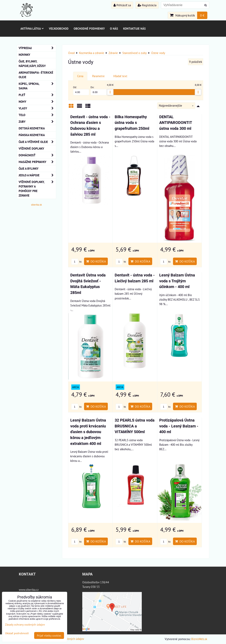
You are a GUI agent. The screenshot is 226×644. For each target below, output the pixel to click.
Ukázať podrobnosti (17, 633)
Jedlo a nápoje (37, 175)
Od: (81, 90)
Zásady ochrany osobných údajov (25, 624)
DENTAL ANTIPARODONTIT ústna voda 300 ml (176, 123)
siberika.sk (36, 205)
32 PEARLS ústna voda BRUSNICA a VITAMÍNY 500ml (135, 426)
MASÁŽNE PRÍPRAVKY (37, 162)
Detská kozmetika (32, 128)
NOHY (37, 102)
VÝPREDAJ (37, 48)
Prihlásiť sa (122, 5)
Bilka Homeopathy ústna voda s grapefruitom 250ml (132, 123)
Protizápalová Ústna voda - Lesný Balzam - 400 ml (179, 426)
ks (76, 262)
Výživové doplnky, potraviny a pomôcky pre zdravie (37, 189)
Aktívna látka (32, 28)
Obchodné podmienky (89, 28)
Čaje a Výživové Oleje (37, 142)
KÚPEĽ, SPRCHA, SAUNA (37, 86)
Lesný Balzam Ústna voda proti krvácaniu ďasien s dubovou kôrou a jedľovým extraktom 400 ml (88, 432)
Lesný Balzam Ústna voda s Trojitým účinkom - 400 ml (177, 281)
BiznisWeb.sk (199, 639)
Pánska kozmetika (32, 135)
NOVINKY (24, 55)
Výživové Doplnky (31, 148)
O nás (114, 28)
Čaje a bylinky (29, 168)
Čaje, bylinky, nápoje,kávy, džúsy (32, 64)
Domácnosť (37, 155)
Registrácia (147, 5)
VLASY (37, 108)
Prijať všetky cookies (49, 635)
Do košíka (96, 261)
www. (22, 590)
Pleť (37, 95)
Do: (99, 90)
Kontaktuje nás (134, 28)
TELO (37, 115)
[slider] (110, 92)
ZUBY (37, 122)
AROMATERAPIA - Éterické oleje (36, 75)
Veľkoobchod (59, 28)
